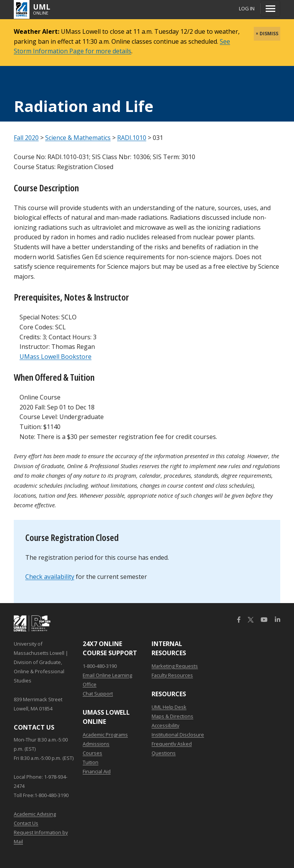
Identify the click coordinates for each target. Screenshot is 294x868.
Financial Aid (97, 771)
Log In (247, 8)
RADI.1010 (132, 138)
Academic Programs (105, 735)
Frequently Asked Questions (172, 748)
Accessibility (165, 725)
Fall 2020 (26, 138)
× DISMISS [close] (267, 34)
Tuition (91, 762)
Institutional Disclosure (178, 735)
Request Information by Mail (41, 837)
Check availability (50, 577)
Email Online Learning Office (107, 680)
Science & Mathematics (78, 138)
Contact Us (26, 823)
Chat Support (98, 694)
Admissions (96, 744)
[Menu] (270, 8)
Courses (92, 753)
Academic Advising (35, 814)
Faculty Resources (172, 675)
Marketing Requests (175, 666)
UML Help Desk (169, 707)
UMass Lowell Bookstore (56, 357)
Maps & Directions (172, 716)
